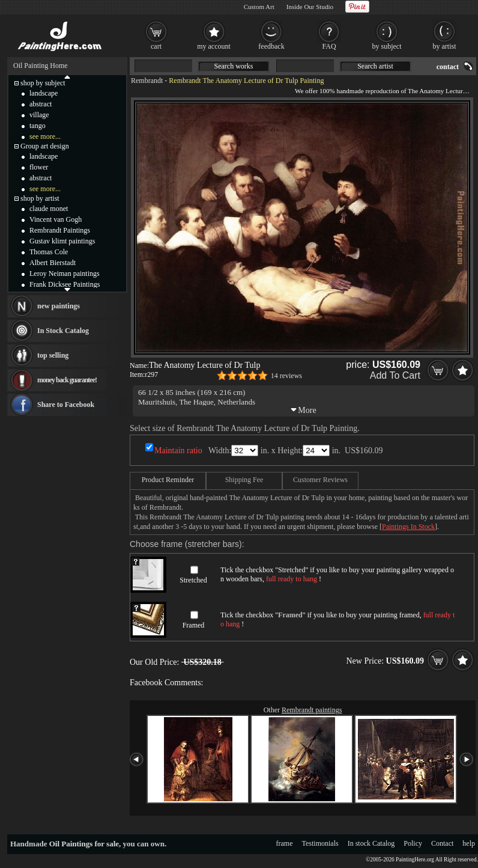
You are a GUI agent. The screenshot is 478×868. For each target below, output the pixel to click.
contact (448, 67)
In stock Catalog (371, 843)
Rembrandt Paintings (60, 230)
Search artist (375, 66)
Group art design (45, 146)
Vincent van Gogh (56, 219)
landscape (44, 93)
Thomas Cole (49, 252)
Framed (194, 625)
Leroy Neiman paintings (65, 274)
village (39, 115)
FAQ (329, 46)
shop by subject (43, 83)
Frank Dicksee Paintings (65, 284)
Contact (442, 843)
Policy (413, 843)
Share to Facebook (66, 405)
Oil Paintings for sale (84, 844)
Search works (234, 66)
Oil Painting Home (41, 66)
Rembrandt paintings (312, 710)
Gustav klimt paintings (62, 241)
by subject (387, 46)
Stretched (193, 580)
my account (214, 46)
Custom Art (259, 7)
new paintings (59, 306)
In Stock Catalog (63, 331)
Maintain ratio (178, 451)
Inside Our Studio (310, 7)
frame (285, 843)
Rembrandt (147, 81)
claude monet (49, 209)
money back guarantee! (67, 380)
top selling (53, 355)
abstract (41, 104)
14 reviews (286, 376)
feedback (271, 46)
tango (38, 126)
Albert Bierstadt (53, 263)
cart (156, 46)
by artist (445, 46)
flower (39, 167)
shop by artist (40, 198)
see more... (45, 136)
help (469, 843)
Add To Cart (395, 375)
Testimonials (320, 843)
